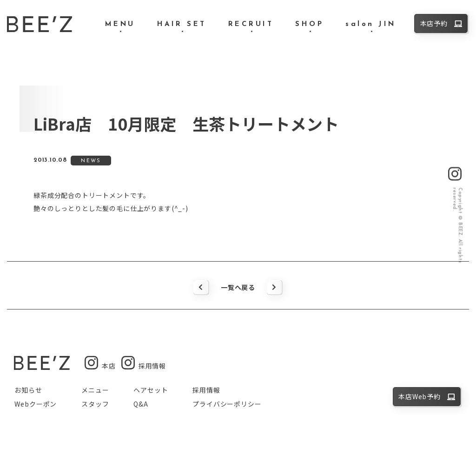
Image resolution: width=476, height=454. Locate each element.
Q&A (141, 404)
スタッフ (95, 404)
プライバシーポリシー (227, 404)
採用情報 (206, 390)
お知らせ (28, 390)
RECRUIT (251, 24)
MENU (120, 24)
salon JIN (371, 24)
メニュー (95, 390)
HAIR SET (182, 24)
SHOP (309, 24)
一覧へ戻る (238, 287)
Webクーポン (36, 404)
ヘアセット (151, 390)
